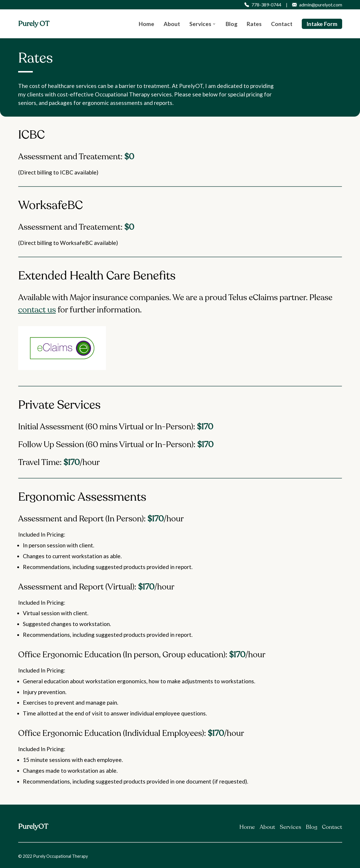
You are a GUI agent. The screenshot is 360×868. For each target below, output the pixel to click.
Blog (232, 24)
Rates (254, 24)
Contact (282, 24)
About (172, 24)
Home (146, 24)
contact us (37, 310)
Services (200, 24)
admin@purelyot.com (317, 5)
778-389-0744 (263, 5)
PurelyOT (33, 827)
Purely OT (34, 24)
